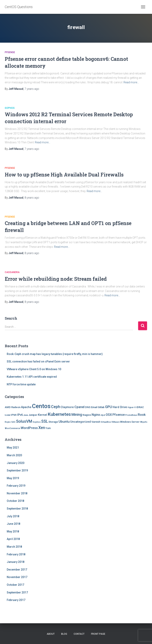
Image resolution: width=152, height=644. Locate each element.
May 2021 (13, 448)
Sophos (10, 108)
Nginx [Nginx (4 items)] (96, 415)
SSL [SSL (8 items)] (45, 421)
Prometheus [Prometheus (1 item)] (131, 415)
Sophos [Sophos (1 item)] (37, 422)
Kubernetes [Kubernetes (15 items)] (59, 414)
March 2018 (14, 547)
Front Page (98, 634)
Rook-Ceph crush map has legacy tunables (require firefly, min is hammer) (55, 354)
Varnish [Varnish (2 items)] (96, 422)
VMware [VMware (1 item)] (115, 422)
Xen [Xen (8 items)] (42, 428)
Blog (64, 634)
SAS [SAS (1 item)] (13, 422)
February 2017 (16, 600)
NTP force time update (21, 384)
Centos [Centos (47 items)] (41, 406)
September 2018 (17, 509)
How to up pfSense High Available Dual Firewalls (64, 175)
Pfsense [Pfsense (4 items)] (119, 415)
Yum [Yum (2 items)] (48, 428)
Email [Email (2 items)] (94, 407)
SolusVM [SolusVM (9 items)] (24, 421)
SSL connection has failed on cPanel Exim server (38, 361)
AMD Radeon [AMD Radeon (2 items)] (13, 407)
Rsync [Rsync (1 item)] (8, 422)
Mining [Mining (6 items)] (77, 414)
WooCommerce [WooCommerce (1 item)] (12, 428)
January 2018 (16, 562)
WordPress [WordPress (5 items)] (29, 428)
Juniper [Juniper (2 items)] (33, 415)
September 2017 (17, 592)
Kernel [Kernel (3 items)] (43, 415)
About (51, 634)
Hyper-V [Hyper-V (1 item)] (132, 407)
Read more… (131, 82)
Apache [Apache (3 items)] (26, 407)
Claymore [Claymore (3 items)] (67, 407)
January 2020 (16, 463)
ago (32, 89)
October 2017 (15, 585)
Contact (79, 634)
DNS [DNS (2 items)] (88, 407)
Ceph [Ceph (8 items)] (56, 407)
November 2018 (17, 493)
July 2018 (13, 516)
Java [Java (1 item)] (26, 415)
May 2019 (13, 478)
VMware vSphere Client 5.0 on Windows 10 (34, 369)
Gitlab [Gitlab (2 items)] (101, 407)
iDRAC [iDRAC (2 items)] (140, 407)
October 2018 (15, 501)
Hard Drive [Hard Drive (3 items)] (120, 407)
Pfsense (10, 52)
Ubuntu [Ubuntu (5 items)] (64, 422)
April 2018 (13, 539)
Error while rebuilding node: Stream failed (56, 279)
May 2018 (13, 531)
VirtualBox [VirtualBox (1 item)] (106, 422)
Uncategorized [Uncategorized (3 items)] (81, 422)
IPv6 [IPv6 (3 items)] (20, 415)
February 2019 (16, 486)
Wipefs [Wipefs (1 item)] (144, 422)
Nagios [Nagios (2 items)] (87, 415)
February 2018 (16, 554)
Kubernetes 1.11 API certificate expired (32, 377)
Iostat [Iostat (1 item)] (8, 415)
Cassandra (12, 272)
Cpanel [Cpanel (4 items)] (79, 407)
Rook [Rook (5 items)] (142, 415)
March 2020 (14, 455)
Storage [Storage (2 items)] (53, 422)
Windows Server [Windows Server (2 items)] (130, 422)
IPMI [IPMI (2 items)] (14, 415)
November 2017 (17, 577)
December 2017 (17, 570)
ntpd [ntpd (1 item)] (103, 415)
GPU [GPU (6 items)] (109, 407)
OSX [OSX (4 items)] (109, 415)
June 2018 (13, 524)
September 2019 (17, 470)
